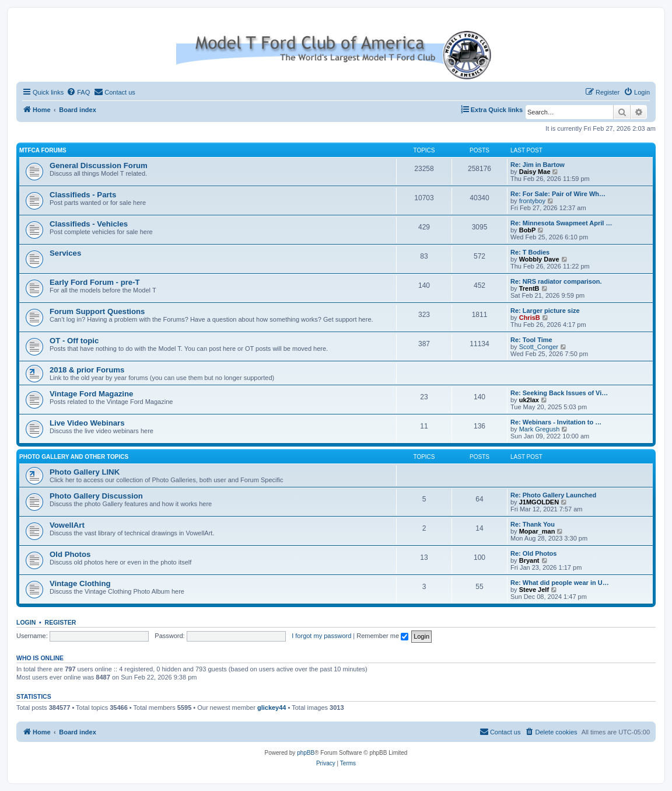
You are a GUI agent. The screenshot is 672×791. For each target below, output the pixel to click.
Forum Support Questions (97, 311)
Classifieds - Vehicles (89, 224)
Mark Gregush (540, 429)
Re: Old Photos (533, 553)
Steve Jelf (534, 590)
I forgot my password (321, 636)
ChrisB (530, 318)
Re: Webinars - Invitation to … (556, 422)
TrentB (529, 288)
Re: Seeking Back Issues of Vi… (559, 393)
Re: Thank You (533, 524)
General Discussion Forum (99, 165)
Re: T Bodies (530, 252)
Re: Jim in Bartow (538, 165)
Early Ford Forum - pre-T (95, 282)
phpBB (306, 753)
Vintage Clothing (80, 583)
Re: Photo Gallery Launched (553, 495)
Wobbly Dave (539, 259)
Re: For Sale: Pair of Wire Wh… (558, 194)
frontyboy (532, 201)
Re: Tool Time (531, 340)
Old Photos (70, 554)
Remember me (382, 636)
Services (65, 253)
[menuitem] (78, 92)
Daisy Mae (535, 172)
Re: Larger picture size (545, 311)
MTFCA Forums (43, 150)
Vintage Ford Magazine (91, 394)
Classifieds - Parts (83, 195)
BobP (528, 230)
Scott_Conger (539, 347)
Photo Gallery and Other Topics (74, 457)
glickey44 (272, 708)
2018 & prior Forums (87, 370)
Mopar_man (537, 531)
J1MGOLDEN (539, 502)
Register (61, 622)
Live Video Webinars (87, 423)
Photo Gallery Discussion (96, 496)
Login (26, 622)
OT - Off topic (74, 341)
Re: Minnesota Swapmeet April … (561, 223)
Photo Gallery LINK (85, 472)
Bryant (529, 560)
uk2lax (529, 400)
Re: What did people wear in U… (560, 583)
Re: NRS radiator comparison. (556, 281)
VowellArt (67, 525)
